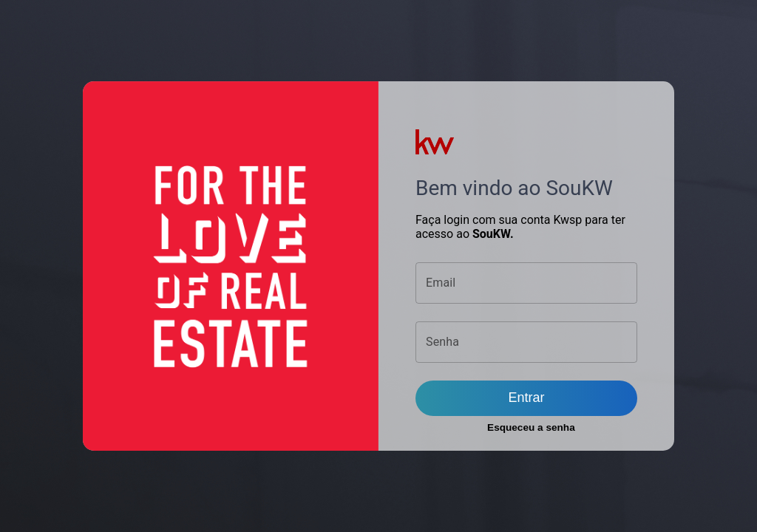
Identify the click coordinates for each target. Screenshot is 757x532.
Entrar (526, 398)
